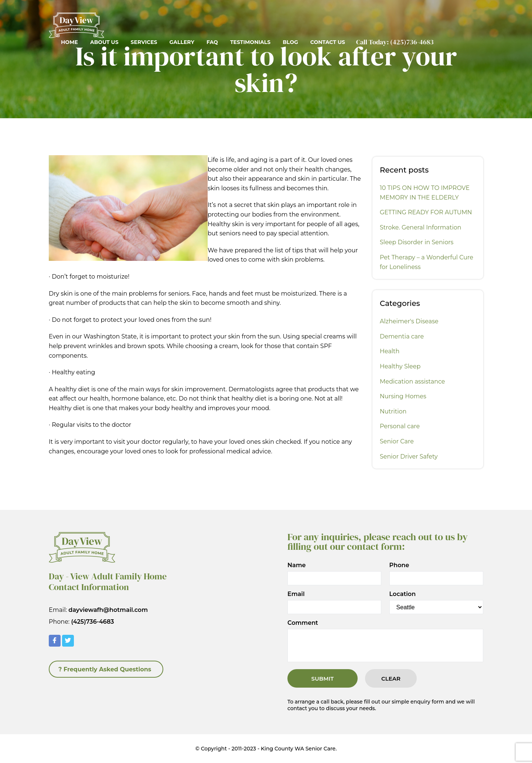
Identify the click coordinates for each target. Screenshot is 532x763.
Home (69, 42)
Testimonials (250, 42)
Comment (303, 623)
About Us (104, 42)
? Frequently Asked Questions (105, 669)
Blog (290, 42)
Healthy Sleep (400, 366)
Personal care (400, 426)
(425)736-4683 (412, 42)
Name (297, 565)
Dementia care (402, 336)
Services (144, 42)
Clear (391, 679)
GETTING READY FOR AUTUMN (426, 212)
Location (403, 594)
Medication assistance (412, 381)
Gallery (182, 42)
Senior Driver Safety (409, 457)
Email (296, 594)
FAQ (212, 42)
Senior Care (397, 441)
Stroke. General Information (421, 227)
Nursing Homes (403, 396)
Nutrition (393, 411)
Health (390, 351)
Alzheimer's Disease (409, 321)
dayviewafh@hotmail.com (108, 610)
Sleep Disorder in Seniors (417, 242)
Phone (399, 565)
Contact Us (328, 42)
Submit (323, 679)
